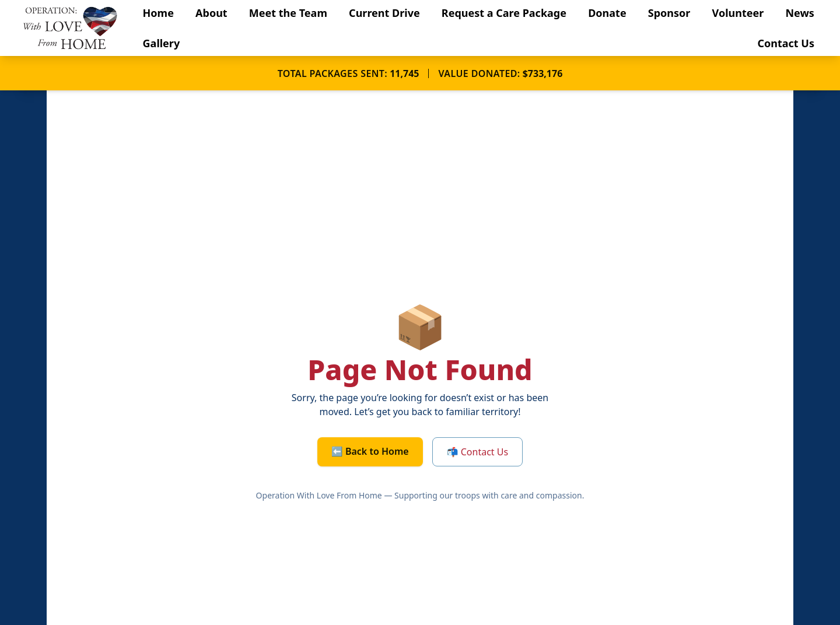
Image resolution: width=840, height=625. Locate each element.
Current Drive (384, 13)
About (211, 13)
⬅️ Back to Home (370, 451)
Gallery (162, 43)
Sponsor (669, 13)
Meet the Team (288, 13)
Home (158, 13)
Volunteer (738, 13)
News (799, 13)
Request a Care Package (504, 13)
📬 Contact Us (478, 452)
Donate (607, 13)
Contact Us (786, 43)
